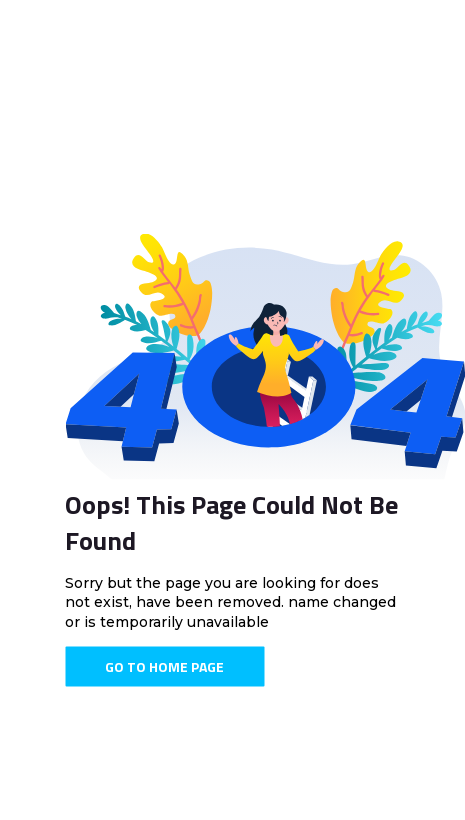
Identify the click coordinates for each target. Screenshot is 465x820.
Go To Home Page (164, 666)
